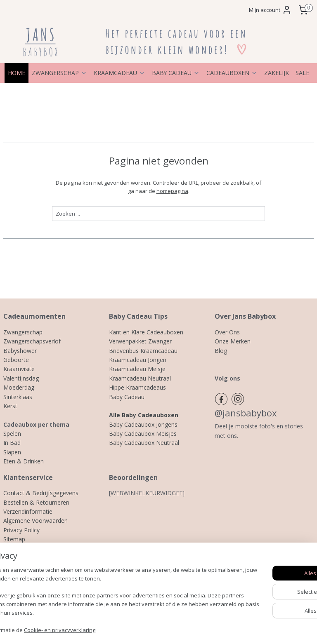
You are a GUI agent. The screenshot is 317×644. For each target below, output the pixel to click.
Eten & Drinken (24, 461)
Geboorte (16, 360)
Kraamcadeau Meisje (137, 369)
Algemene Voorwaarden (35, 521)
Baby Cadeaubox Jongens (143, 424)
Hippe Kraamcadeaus (137, 387)
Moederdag (19, 387)
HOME (17, 73)
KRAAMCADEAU (119, 73)
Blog (221, 351)
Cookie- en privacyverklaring (124, 630)
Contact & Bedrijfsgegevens (41, 493)
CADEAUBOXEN (232, 73)
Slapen (12, 452)
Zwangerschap (23, 332)
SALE (302, 73)
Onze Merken (233, 341)
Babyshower (20, 351)
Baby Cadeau (127, 397)
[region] (104, 596)
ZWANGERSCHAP (59, 73)
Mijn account (270, 10)
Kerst (10, 406)
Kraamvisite (19, 369)
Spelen (12, 434)
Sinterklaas (18, 397)
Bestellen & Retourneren (36, 502)
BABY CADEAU (176, 73)
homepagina (172, 191)
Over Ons (227, 332)
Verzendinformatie (28, 511)
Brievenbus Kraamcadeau (143, 351)
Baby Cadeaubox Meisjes (143, 434)
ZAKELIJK (277, 73)
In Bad (12, 443)
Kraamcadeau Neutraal (140, 378)
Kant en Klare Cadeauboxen (146, 332)
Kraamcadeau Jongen (138, 360)
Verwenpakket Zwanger (140, 341)
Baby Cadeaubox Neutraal (144, 443)
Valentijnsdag (21, 378)
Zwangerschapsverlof (32, 341)
